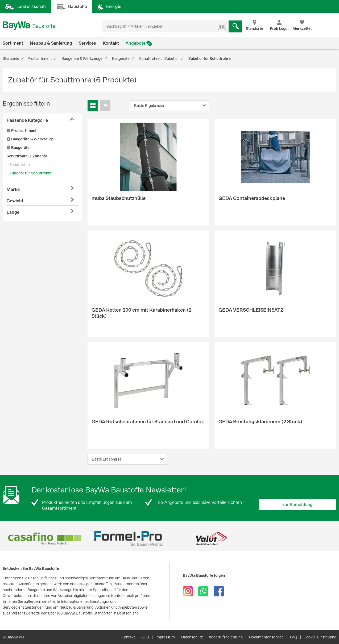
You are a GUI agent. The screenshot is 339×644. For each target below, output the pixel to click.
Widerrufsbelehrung (226, 637)
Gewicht (15, 201)
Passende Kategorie (27, 120)
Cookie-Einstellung (320, 637)
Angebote (136, 43)
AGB (145, 637)
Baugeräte (18, 148)
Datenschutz (192, 637)
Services (87, 43)
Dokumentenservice (266, 637)
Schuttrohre (20, 165)
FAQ (294, 637)
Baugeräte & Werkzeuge (30, 139)
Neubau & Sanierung (51, 43)
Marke (13, 189)
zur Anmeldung (297, 505)
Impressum (165, 637)
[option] (44, 539)
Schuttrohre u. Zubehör (27, 156)
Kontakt (111, 43)
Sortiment (13, 43)
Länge (13, 212)
